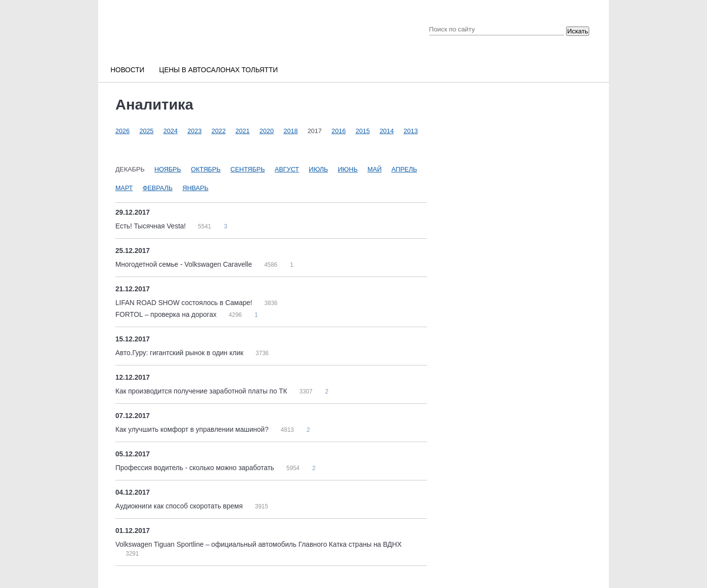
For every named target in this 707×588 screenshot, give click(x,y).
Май (374, 169)
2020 (267, 131)
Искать (578, 31)
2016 (339, 131)
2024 (171, 131)
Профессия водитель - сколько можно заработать (196, 468)
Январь (196, 188)
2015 (363, 131)
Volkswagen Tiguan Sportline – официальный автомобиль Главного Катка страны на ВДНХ (258, 544)
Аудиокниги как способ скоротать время (180, 506)
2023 (195, 131)
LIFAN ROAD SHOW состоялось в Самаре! (185, 303)
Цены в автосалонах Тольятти (218, 70)
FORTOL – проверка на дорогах (167, 314)
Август (287, 169)
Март (124, 188)
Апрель (404, 169)
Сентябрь (247, 169)
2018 (290, 131)
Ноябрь (167, 169)
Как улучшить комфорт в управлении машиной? (193, 429)
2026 (122, 131)
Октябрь (206, 169)
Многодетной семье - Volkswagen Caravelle (185, 264)
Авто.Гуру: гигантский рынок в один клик (180, 353)
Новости (127, 70)
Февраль (158, 188)
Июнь (348, 169)
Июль (318, 169)
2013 (411, 131)
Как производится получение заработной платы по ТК (202, 391)
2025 (147, 131)
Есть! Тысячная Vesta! (151, 226)
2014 (387, 131)
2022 (219, 131)
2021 (243, 131)
